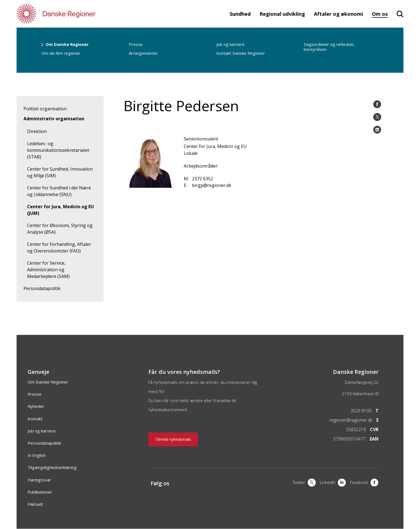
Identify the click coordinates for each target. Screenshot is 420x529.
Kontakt (35, 419)
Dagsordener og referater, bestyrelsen (329, 47)
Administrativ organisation (54, 119)
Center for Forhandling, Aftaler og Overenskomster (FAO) (59, 247)
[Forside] (72, 14)
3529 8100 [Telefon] (361, 411)
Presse (136, 44)
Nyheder (36, 406)
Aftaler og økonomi (338, 14)
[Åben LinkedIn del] (377, 130)
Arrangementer (143, 53)
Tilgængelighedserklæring (52, 467)
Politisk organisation (45, 109)
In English (37, 455)
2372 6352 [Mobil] (203, 179)
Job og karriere (230, 44)
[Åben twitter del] (377, 117)
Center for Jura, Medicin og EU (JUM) (61, 210)
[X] (304, 483)
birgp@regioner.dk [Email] (212, 185)
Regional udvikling (282, 14)
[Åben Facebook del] (377, 104)
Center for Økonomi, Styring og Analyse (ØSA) (60, 229)
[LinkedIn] (333, 483)
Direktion (37, 131)
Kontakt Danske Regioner (241, 53)
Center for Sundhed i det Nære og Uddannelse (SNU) (59, 191)
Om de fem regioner (61, 53)
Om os (380, 14)
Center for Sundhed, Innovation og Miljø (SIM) (60, 172)
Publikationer (40, 492)
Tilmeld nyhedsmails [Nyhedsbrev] (173, 439)
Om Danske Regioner (67, 44)
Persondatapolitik (42, 288)
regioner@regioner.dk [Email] (351, 420)
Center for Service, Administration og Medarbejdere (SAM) (48, 270)
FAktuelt (35, 504)
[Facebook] (364, 483)
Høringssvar (39, 480)
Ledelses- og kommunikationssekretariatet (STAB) (58, 150)
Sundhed (240, 14)
